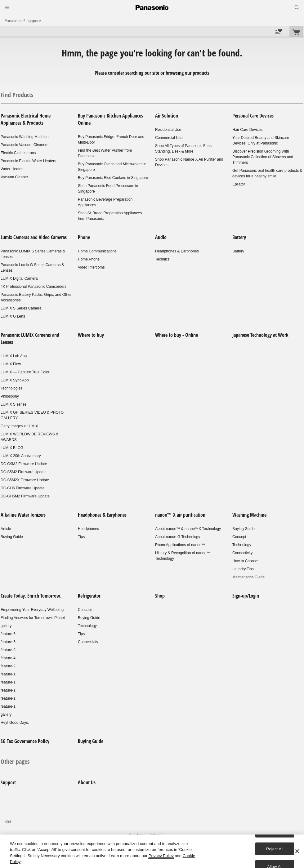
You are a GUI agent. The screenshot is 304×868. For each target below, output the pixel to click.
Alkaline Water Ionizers (23, 515)
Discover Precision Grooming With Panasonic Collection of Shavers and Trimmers (263, 157)
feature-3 (8, 650)
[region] (152, 851)
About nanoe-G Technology (178, 537)
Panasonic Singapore (23, 21)
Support (8, 782)
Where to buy (91, 335)
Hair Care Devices (247, 130)
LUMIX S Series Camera (21, 308)
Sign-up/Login (246, 596)
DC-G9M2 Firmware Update (24, 464)
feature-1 (8, 674)
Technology (242, 545)
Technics (162, 259)
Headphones (88, 529)
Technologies (11, 388)
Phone (84, 237)
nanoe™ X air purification (180, 515)
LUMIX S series (13, 404)
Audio (161, 237)
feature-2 (8, 666)
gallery (6, 626)
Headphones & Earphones (177, 251)
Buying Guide (12, 537)
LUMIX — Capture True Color (25, 372)
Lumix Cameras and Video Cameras (34, 237)
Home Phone (89, 259)
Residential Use (168, 130)
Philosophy (10, 396)
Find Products (17, 95)
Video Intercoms (91, 267)
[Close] (297, 851)
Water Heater (12, 169)
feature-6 (8, 634)
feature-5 (8, 642)
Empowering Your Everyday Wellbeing (32, 610)
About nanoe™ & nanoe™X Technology (188, 529)
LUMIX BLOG (12, 448)
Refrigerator (89, 596)
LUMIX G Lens (13, 316)
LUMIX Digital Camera (19, 278)
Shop (160, 596)
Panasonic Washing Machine (25, 137)
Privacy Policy (161, 856)
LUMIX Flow (11, 364)
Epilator (239, 184)
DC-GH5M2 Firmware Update (25, 496)
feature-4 (8, 658)
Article (6, 529)
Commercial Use (169, 138)
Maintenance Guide (248, 577)
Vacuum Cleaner (14, 177)
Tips (81, 537)
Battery (239, 237)
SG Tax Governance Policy (25, 741)
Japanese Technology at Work (260, 335)
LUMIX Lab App (14, 356)
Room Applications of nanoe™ (180, 545)
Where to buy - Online (177, 335)
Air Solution (167, 116)
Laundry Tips (243, 569)
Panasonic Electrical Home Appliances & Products (26, 119)
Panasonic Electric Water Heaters (28, 161)
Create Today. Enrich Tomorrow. (31, 596)
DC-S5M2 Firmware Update (24, 472)
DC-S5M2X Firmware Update (25, 480)
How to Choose (245, 561)
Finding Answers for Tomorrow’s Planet (33, 618)
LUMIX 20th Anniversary (21, 456)
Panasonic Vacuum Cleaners (25, 145)
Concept (239, 537)
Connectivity (242, 553)
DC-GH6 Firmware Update (22, 488)
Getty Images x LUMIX (19, 426)
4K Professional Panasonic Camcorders (34, 287)
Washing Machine (249, 515)
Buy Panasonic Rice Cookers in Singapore (113, 178)
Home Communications (97, 251)
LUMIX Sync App (15, 380)
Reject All (275, 849)
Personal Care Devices (253, 116)
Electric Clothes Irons (18, 153)
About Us (87, 782)
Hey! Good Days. (15, 723)
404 (8, 822)
